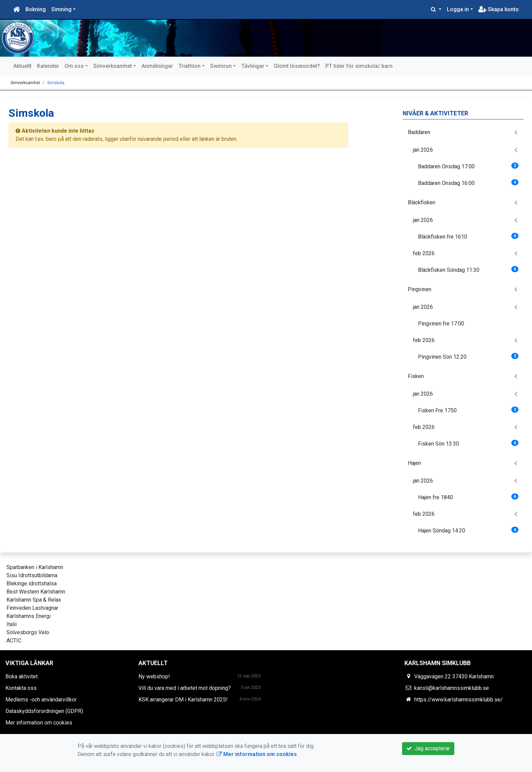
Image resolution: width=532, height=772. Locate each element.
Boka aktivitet (22, 676)
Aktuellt (22, 66)
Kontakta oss (21, 688)
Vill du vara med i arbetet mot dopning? (185, 688)
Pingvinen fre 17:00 (441, 324)
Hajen (414, 463)
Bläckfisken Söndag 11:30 (468, 270)
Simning (61, 9)
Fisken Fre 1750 (468, 410)
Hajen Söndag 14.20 (468, 530)
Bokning (36, 9)
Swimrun (221, 66)
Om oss (74, 66)
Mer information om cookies (39, 723)
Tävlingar (253, 66)
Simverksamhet (113, 66)
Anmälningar (157, 66)
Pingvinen (420, 289)
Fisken (416, 376)
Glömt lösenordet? (297, 66)
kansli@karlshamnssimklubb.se (452, 688)
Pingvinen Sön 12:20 (468, 356)
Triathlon (189, 66)
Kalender (48, 66)
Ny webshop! (154, 676)
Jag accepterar (428, 748)
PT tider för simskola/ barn (359, 66)
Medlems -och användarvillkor (41, 700)
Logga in (458, 9)
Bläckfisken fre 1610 (468, 236)
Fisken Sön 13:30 (468, 443)
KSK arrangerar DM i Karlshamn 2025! (183, 700)
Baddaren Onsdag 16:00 (468, 183)
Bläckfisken (422, 202)
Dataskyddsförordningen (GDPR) (44, 711)
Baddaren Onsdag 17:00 (468, 166)
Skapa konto (499, 9)
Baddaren (419, 132)
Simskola (56, 83)
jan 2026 (423, 150)
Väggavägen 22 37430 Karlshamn (454, 676)
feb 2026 (424, 253)
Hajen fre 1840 (468, 497)
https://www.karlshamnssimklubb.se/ (459, 700)
